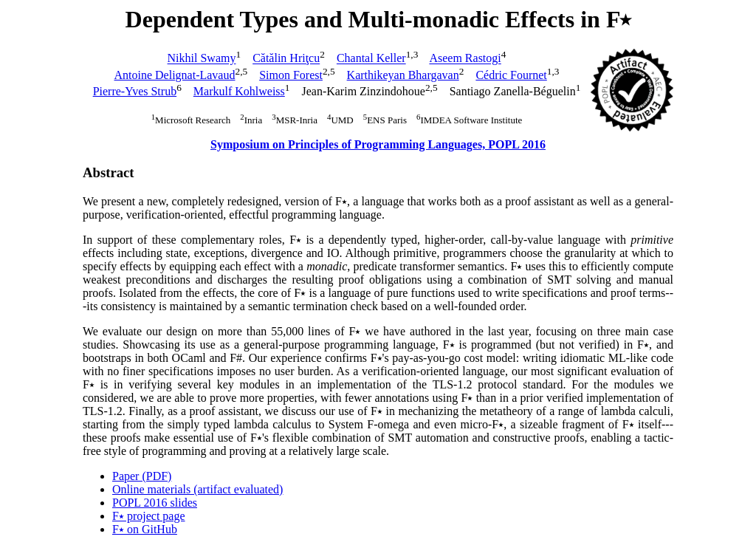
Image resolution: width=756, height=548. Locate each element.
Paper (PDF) (142, 476)
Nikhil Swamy (202, 59)
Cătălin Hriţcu (286, 59)
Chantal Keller (371, 59)
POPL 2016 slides (155, 503)
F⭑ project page (149, 516)
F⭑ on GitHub (145, 529)
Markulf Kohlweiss (239, 91)
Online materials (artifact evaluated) (197, 489)
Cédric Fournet (511, 75)
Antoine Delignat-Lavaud (175, 75)
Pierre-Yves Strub (135, 91)
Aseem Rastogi (465, 59)
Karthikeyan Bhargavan (403, 75)
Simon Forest (291, 75)
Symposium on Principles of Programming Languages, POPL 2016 (378, 144)
